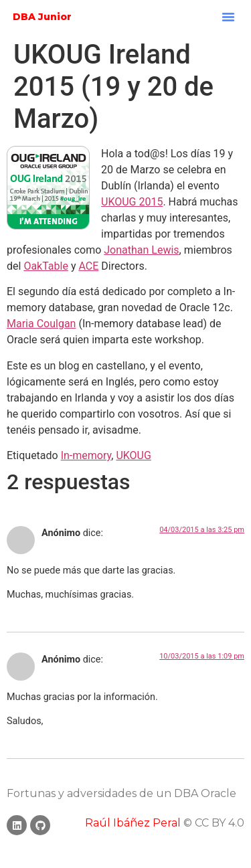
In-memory (86, 455)
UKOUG (133, 455)
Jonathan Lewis (141, 250)
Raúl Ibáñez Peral (133, 823)
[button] (228, 17)
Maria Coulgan (41, 324)
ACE (88, 266)
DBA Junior (42, 17)
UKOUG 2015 (132, 202)
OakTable (46, 266)
